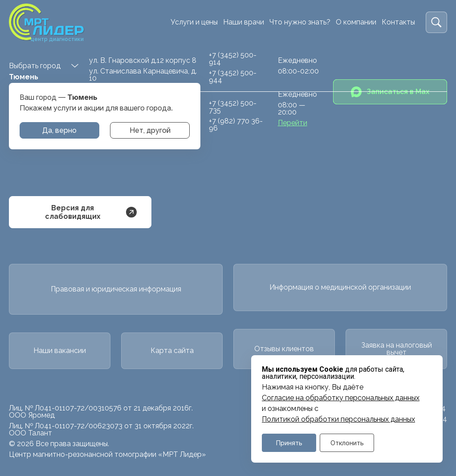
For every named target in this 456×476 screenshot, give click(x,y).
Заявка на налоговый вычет (397, 349)
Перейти (293, 123)
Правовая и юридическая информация (116, 289)
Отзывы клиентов (284, 349)
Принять (289, 443)
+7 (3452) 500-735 (233, 107)
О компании (356, 22)
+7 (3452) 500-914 (233, 59)
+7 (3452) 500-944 (233, 76)
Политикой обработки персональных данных (338, 419)
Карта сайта (172, 351)
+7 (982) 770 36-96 (236, 125)
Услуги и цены (194, 22)
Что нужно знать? (300, 22)
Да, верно (59, 130)
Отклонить (347, 443)
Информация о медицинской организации (340, 287)
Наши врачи (244, 22)
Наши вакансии (60, 351)
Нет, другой (150, 130)
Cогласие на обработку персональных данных (341, 398)
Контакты (398, 22)
